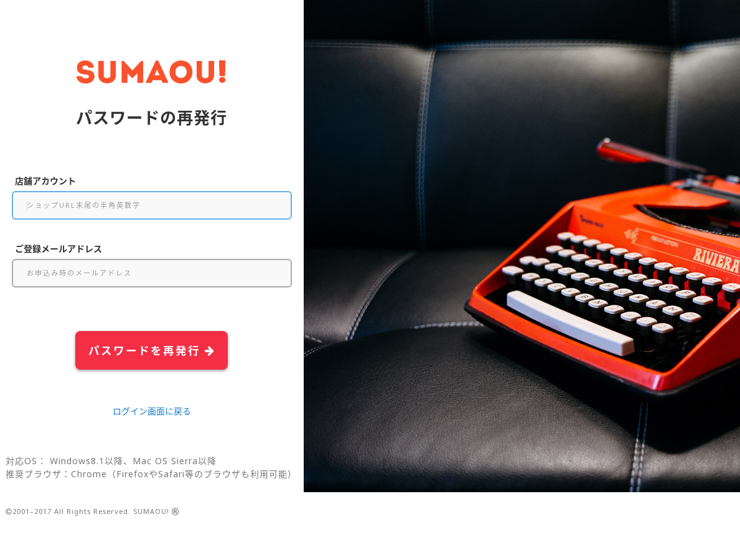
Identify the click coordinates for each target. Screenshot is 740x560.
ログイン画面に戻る (152, 411)
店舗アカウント (45, 181)
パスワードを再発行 (152, 350)
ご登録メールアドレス (59, 249)
